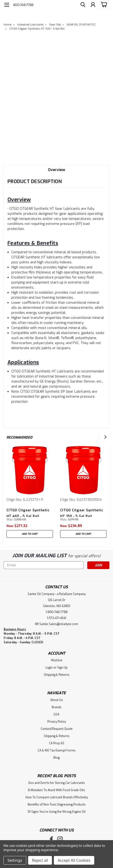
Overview (56, 170)
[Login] (93, 6)
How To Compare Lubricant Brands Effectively (57, 797)
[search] (82, 6)
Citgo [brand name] (11, 500)
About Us (57, 700)
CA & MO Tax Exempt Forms (57, 750)
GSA (56, 714)
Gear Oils (55, 25)
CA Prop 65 (57, 743)
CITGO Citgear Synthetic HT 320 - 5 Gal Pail (37, 29)
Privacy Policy (57, 722)
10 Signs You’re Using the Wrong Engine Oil (57, 812)
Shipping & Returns (57, 675)
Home (8, 25)
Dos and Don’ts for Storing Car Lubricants (57, 783)
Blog (56, 758)
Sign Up (62, 668)
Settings (15, 860)
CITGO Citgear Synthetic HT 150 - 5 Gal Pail (82, 512)
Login (49, 668)
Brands (57, 707)
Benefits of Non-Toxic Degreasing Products (57, 805)
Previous (99, 437)
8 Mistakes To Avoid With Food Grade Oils (56, 790)
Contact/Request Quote (57, 729)
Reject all (40, 860)
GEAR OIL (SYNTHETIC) (81, 25)
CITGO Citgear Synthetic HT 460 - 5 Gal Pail (28, 512)
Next (105, 437)
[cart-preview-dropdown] (103, 5)
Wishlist (57, 660)
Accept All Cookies (74, 860)
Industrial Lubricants (30, 25)
